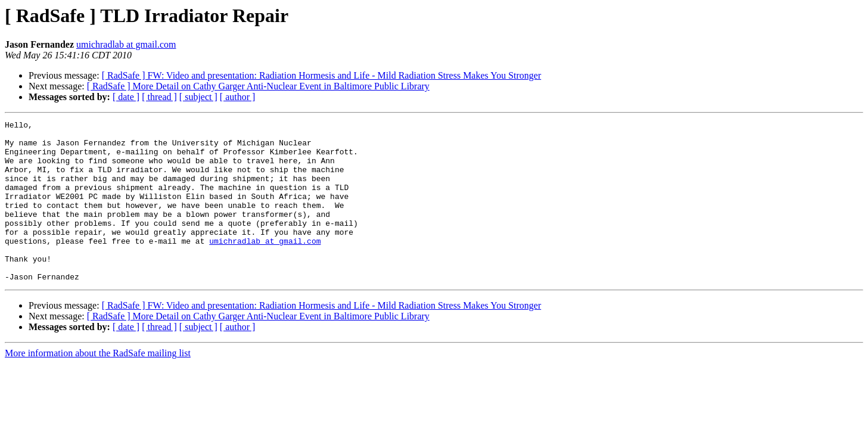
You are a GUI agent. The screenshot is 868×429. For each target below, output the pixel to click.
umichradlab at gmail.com (126, 44)
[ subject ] (198, 97)
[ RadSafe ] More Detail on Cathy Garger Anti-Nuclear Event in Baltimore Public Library (258, 86)
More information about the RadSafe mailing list (98, 385)
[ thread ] (159, 97)
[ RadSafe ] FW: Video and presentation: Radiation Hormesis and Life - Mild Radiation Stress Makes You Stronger (322, 75)
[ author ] (238, 97)
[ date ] (126, 97)
